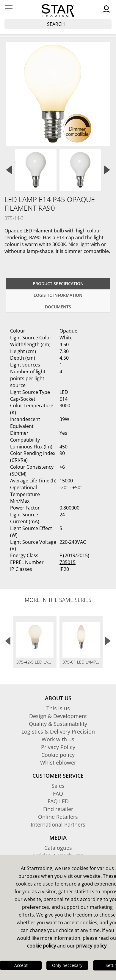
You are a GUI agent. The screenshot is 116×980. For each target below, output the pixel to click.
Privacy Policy (58, 747)
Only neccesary (67, 965)
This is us (58, 708)
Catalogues (58, 848)
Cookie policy (58, 755)
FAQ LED (58, 801)
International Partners (58, 824)
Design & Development (58, 716)
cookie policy (41, 946)
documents (58, 307)
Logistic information (58, 295)
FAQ (58, 793)
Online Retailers (58, 817)
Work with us (58, 739)
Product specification (58, 284)
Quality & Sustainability (58, 724)
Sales (58, 786)
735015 (68, 562)
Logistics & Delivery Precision (58, 731)
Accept (21, 965)
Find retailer (58, 809)
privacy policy (91, 946)
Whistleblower (58, 762)
